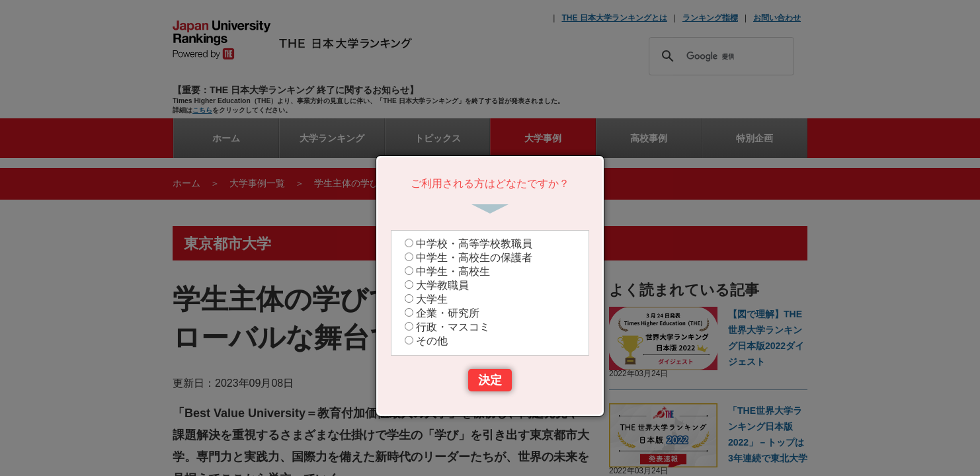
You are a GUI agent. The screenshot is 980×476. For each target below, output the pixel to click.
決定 (490, 380)
